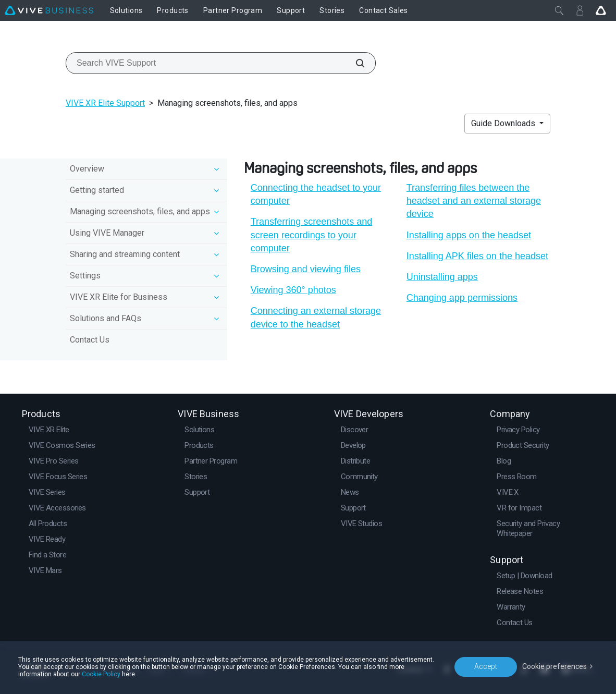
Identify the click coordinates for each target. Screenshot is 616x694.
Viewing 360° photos (293, 290)
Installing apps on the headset (469, 235)
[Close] (559, 10)
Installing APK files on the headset (477, 256)
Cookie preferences (555, 666)
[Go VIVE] (601, 10)
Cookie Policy (101, 674)
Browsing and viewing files (306, 269)
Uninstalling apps (442, 277)
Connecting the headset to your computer (316, 194)
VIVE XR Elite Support (105, 103)
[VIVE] (49, 10)
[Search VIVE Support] (354, 63)
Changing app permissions (462, 298)
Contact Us (90, 340)
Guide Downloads (504, 123)
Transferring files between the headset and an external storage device (474, 201)
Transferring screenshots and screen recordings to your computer (311, 235)
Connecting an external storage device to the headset (316, 317)
